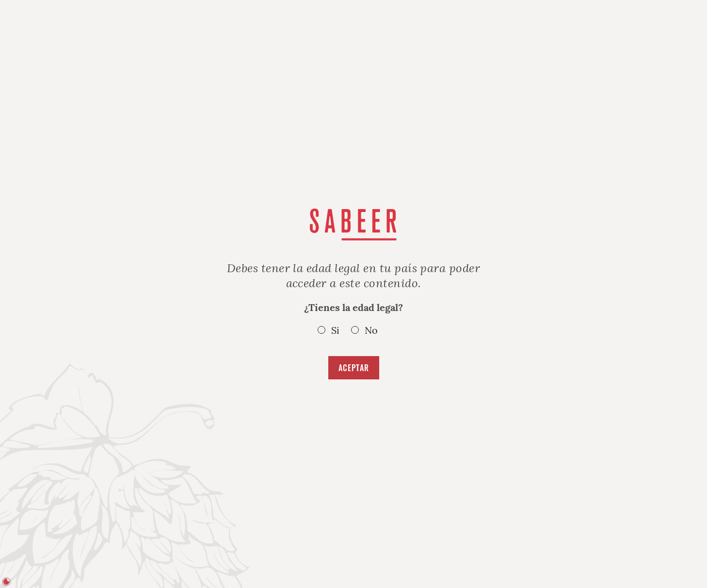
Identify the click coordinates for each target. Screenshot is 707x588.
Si (335, 330)
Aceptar (354, 368)
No (371, 330)
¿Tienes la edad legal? (353, 319)
